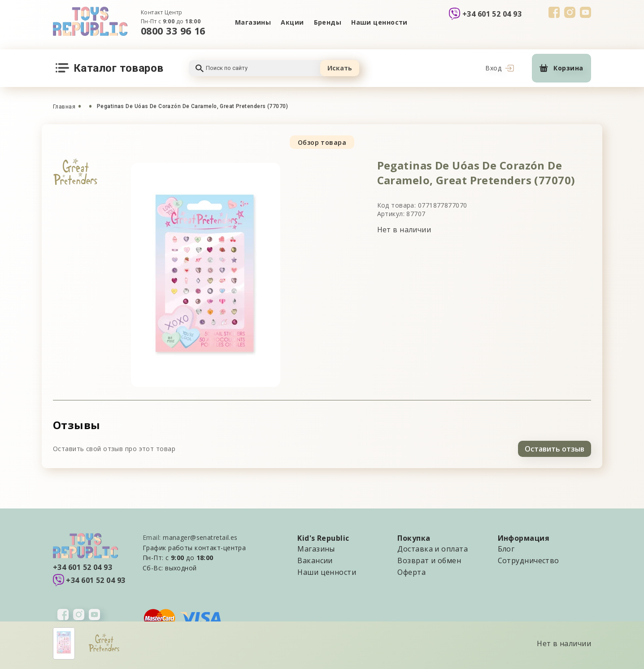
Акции (292, 22)
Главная (64, 107)
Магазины (253, 22)
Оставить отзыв (555, 449)
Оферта (411, 572)
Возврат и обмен (429, 560)
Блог (506, 549)
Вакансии (315, 560)
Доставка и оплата (432, 549)
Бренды (328, 22)
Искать (340, 68)
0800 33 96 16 (173, 31)
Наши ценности (379, 22)
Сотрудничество (529, 560)
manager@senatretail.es (200, 537)
